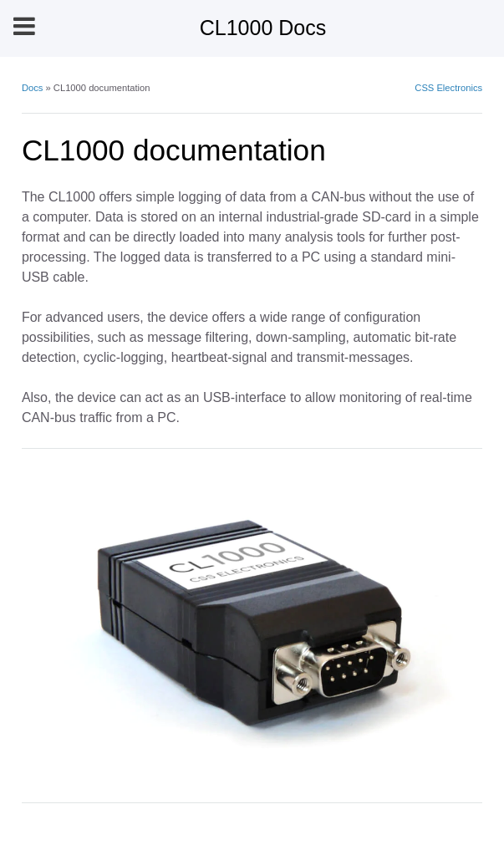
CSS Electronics (448, 88)
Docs (33, 88)
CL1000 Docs (263, 28)
